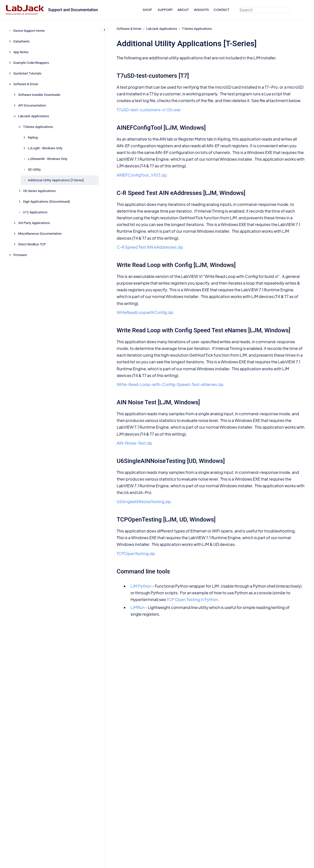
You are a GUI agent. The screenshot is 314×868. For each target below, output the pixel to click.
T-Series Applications (38, 127)
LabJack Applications (34, 116)
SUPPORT (165, 10)
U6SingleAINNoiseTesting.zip (144, 502)
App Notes (21, 52)
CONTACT (222, 10)
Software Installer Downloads (39, 95)
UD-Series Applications (39, 191)
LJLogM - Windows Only (45, 148)
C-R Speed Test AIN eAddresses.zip (150, 247)
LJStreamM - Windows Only (48, 159)
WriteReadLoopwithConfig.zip (145, 312)
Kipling (33, 137)
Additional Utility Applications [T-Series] (56, 180)
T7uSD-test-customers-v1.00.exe (149, 110)
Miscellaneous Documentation (40, 234)
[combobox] (265, 10)
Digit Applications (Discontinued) (47, 202)
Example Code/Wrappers (31, 63)
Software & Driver (26, 84)
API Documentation (32, 105)
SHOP (147, 10)
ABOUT (183, 10)
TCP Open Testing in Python (192, 599)
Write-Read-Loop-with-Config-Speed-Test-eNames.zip (170, 384)
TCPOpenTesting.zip (136, 553)
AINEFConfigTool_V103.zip (142, 175)
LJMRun (137, 607)
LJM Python (141, 586)
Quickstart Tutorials (27, 73)
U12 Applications (35, 212)
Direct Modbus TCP (32, 244)
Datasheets (22, 41)
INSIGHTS (201, 10)
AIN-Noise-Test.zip (135, 443)
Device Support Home (29, 31)
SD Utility (34, 170)
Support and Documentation (73, 10)
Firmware (20, 255)
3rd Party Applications (34, 223)
